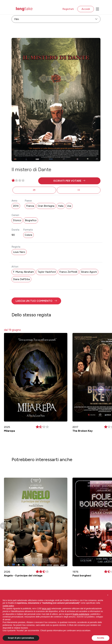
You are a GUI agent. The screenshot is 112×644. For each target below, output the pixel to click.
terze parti (46, 609)
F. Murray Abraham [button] (23, 272)
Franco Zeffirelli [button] (68, 272)
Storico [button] (17, 220)
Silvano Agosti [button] (89, 272)
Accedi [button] (86, 9)
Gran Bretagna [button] (46, 206)
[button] (69, 181)
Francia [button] (30, 206)
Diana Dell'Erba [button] (21, 279)
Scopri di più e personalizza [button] (21, 638)
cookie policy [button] (8, 606)
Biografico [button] (31, 220)
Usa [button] (69, 206)
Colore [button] (28, 235)
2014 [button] (16, 206)
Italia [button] (61, 206)
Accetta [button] (101, 638)
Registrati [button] (68, 9)
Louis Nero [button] (19, 252)
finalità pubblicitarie (81, 614)
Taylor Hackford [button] (47, 272)
